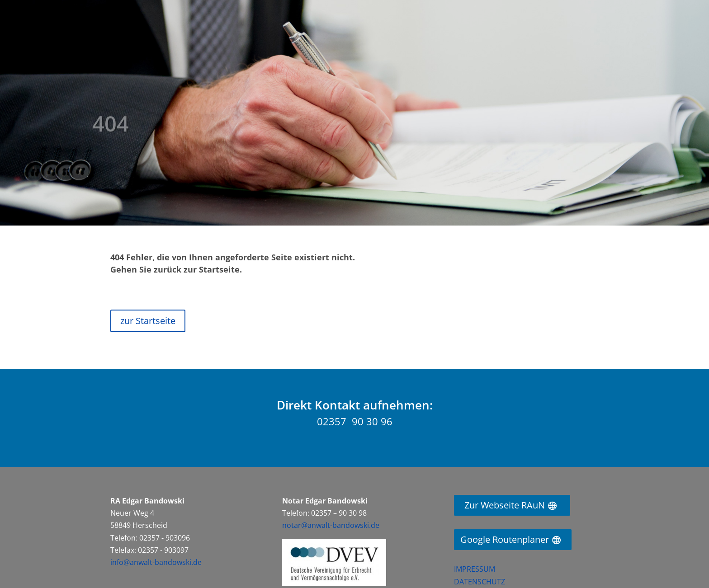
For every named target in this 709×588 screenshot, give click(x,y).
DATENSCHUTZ (480, 582)
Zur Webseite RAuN (505, 505)
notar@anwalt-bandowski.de (331, 525)
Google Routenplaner (505, 539)
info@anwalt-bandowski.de (156, 562)
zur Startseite (148, 321)
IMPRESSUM (475, 569)
